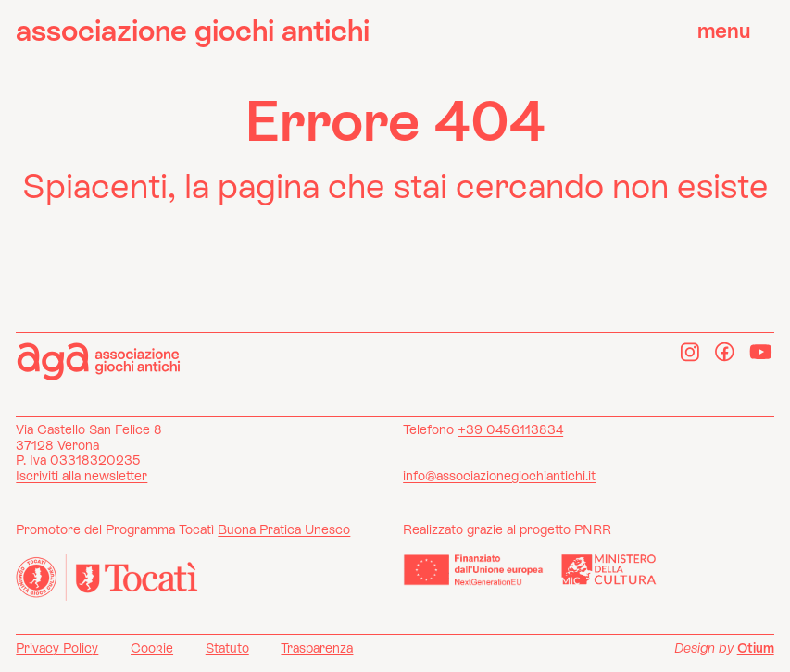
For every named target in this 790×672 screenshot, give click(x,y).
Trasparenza (317, 648)
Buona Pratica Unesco (284, 529)
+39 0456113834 (510, 429)
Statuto (227, 648)
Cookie (152, 648)
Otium (756, 648)
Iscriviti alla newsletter (82, 476)
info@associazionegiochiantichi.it (499, 476)
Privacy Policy (57, 648)
